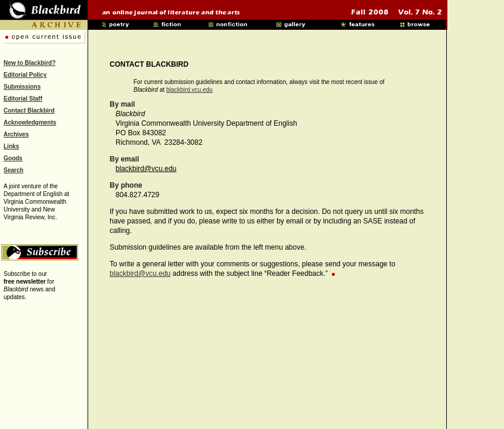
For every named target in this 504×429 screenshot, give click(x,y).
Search (13, 170)
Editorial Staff (23, 99)
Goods (13, 158)
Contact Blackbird (29, 111)
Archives (16, 134)
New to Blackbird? (29, 63)
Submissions (22, 87)
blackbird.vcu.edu (189, 90)
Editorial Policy (25, 75)
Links (11, 146)
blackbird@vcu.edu (146, 169)
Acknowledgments (30, 122)
